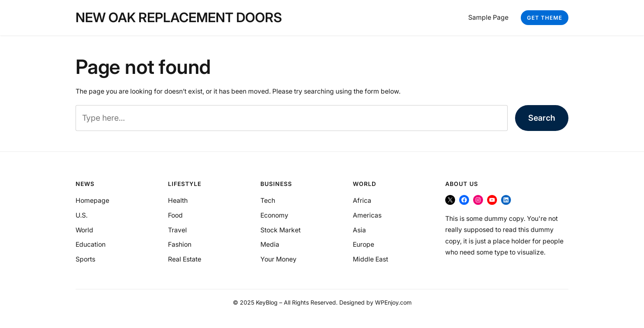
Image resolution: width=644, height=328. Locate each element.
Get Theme (545, 18)
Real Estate (185, 259)
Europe (363, 244)
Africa (362, 201)
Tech (268, 201)
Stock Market (281, 230)
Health (178, 201)
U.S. (82, 215)
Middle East (370, 259)
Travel (177, 230)
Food (175, 215)
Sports (85, 259)
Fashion (180, 244)
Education (91, 244)
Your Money (278, 259)
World (84, 230)
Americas (367, 215)
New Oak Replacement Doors (179, 17)
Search (542, 118)
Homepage (92, 201)
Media (270, 244)
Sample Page (488, 17)
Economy (274, 215)
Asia (359, 230)
